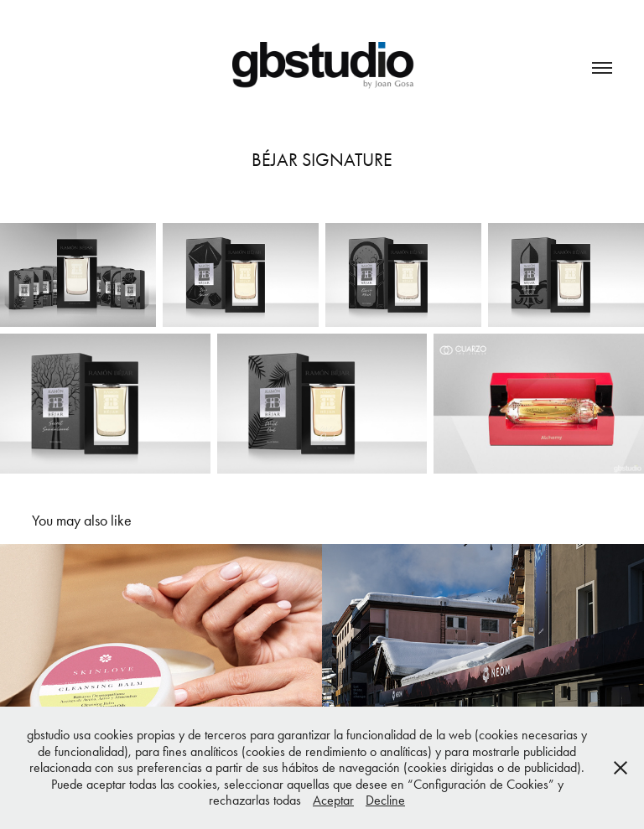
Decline (385, 800)
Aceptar (333, 800)
